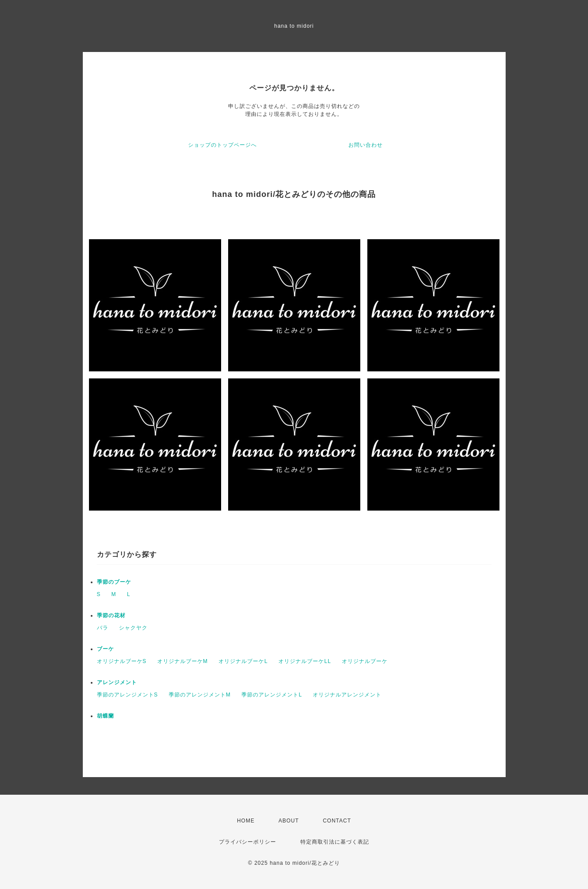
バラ (103, 628)
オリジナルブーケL (243, 661)
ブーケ (105, 649)
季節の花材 (111, 615)
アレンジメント (117, 682)
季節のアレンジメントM (200, 695)
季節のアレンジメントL (272, 695)
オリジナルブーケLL (305, 661)
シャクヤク (133, 628)
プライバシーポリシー (248, 842)
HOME (246, 821)
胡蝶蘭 (105, 716)
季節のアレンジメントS (128, 695)
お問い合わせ (366, 145)
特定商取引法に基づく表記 (335, 842)
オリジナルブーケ (365, 661)
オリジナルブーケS (122, 661)
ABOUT (288, 821)
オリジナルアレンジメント (347, 695)
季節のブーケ (114, 582)
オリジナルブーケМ (183, 661)
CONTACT (337, 821)
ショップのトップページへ (222, 145)
